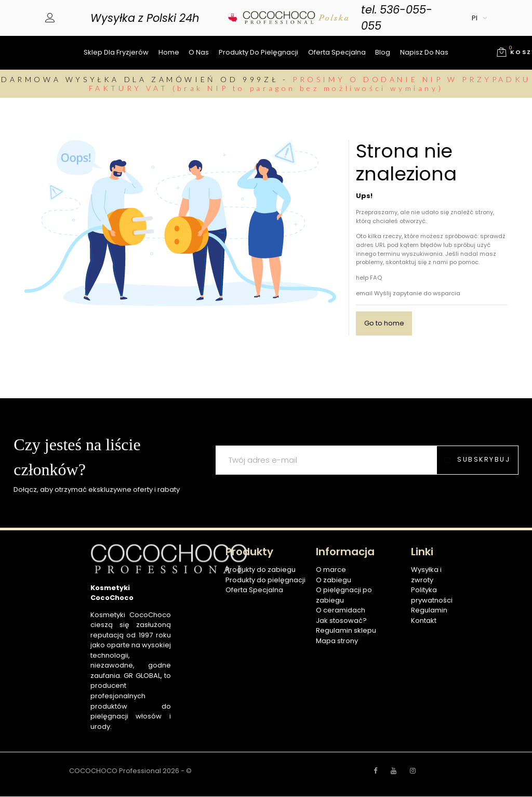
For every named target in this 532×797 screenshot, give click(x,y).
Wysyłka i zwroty (426, 575)
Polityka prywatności (432, 596)
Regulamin (429, 611)
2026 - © (177, 771)
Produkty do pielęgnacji (258, 52)
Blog (383, 52)
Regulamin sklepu (346, 631)
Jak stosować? (341, 621)
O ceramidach (341, 611)
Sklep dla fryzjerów (116, 52)
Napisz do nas (424, 52)
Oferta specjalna (337, 52)
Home (169, 52)
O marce (331, 570)
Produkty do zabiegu (261, 570)
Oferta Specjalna (254, 590)
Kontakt (424, 621)
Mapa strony (337, 641)
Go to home (384, 324)
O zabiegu (334, 580)
